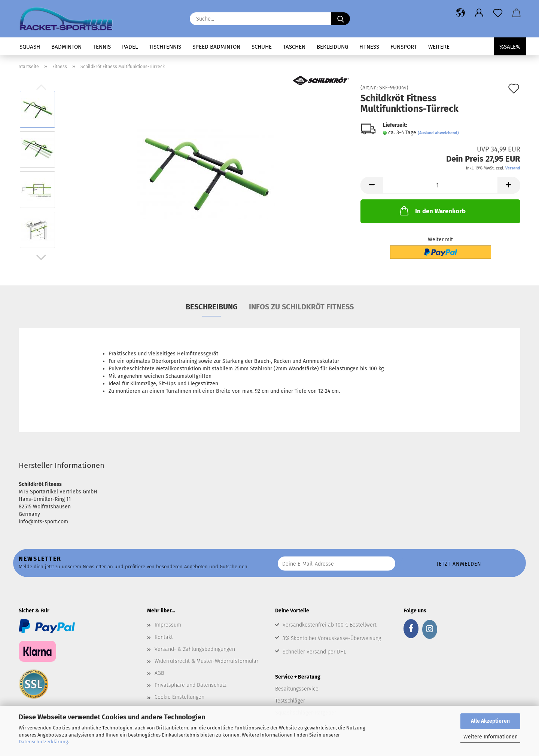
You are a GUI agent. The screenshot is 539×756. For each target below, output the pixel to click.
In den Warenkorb (432, 211)
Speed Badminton (216, 47)
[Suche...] (341, 19)
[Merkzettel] (498, 13)
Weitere (439, 47)
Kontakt (164, 637)
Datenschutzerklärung (43, 742)
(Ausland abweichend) (438, 133)
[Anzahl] (440, 185)
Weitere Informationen (491, 737)
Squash (30, 47)
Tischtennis (165, 47)
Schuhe (262, 47)
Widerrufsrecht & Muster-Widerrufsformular (206, 661)
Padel (130, 47)
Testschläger (290, 701)
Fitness (369, 47)
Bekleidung (332, 47)
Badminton (66, 47)
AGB (159, 673)
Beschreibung (212, 307)
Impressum (168, 625)
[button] (460, 13)
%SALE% (510, 47)
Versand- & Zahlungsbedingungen (195, 649)
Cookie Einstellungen (179, 697)
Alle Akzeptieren (490, 721)
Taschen (294, 47)
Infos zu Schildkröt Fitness (301, 307)
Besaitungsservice (297, 689)
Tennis (102, 47)
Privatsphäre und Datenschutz (191, 685)
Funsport (404, 47)
